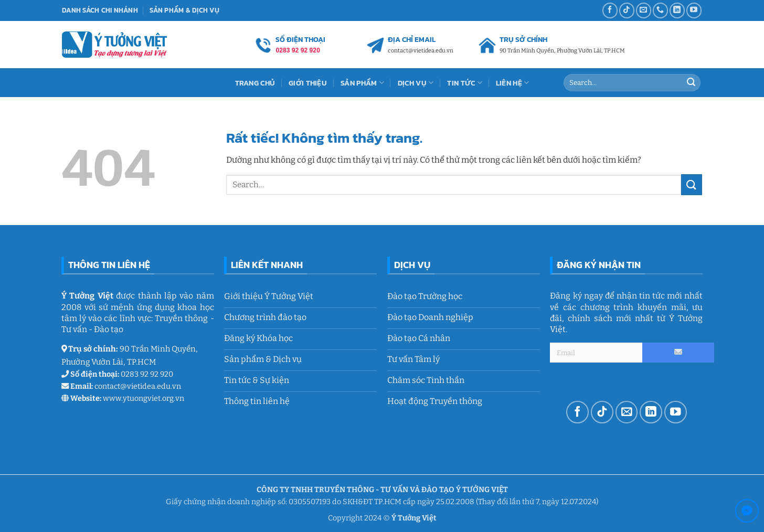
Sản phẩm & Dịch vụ (184, 10)
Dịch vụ (416, 83)
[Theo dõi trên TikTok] (627, 10)
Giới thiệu (308, 83)
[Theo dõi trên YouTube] (694, 10)
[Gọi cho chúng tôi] (660, 10)
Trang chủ (255, 83)
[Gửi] (691, 83)
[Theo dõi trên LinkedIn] (677, 10)
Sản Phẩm (362, 83)
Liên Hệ (513, 83)
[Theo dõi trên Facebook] (610, 10)
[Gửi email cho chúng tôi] (644, 10)
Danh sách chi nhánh (100, 10)
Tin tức (465, 83)
